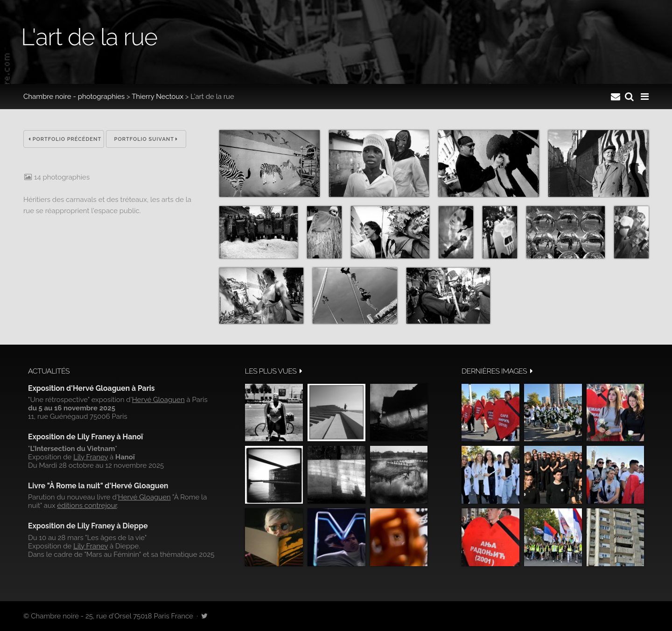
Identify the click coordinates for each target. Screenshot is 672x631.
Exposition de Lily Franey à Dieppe (88, 526)
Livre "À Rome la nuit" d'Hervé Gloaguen (98, 486)
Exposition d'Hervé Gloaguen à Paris (91, 388)
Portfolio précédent (65, 139)
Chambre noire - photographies (74, 97)
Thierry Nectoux (157, 97)
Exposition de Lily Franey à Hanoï (85, 437)
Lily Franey (91, 457)
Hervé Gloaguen (158, 400)
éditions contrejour (87, 506)
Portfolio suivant (146, 139)
